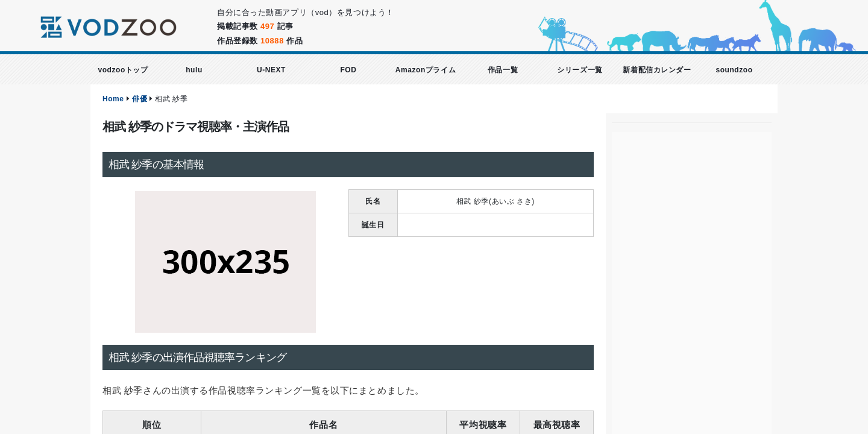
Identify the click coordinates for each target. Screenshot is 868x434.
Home (113, 99)
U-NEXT (271, 70)
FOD (348, 70)
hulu (194, 70)
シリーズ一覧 (580, 70)
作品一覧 (503, 70)
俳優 (140, 99)
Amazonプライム (426, 70)
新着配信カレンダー (657, 70)
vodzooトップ (123, 70)
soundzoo (734, 70)
